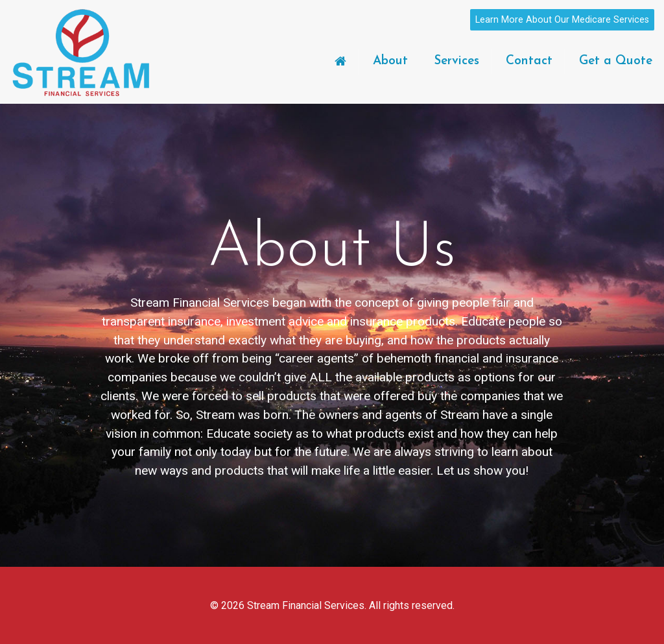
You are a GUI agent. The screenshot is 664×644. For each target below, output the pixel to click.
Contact (529, 61)
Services (457, 61)
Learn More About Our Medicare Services (562, 20)
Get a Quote (616, 61)
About (390, 61)
